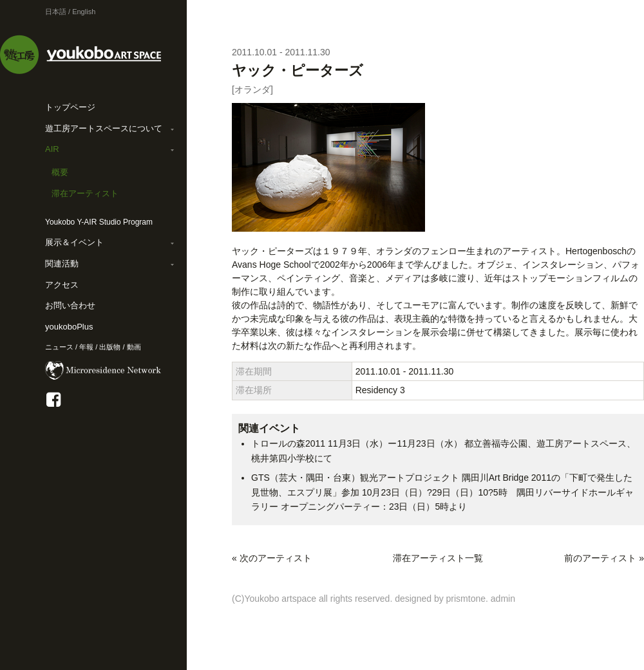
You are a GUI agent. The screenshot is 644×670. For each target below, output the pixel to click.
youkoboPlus (69, 327)
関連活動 (62, 264)
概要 (60, 172)
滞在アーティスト (85, 193)
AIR (52, 149)
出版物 (110, 347)
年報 (86, 347)
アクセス (62, 285)
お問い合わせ (70, 305)
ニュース (59, 347)
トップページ (70, 107)
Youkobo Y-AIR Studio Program (99, 222)
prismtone (466, 599)
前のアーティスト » (604, 558)
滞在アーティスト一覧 (438, 558)
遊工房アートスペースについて (104, 128)
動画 (134, 347)
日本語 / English (70, 12)
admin (503, 599)
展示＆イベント (74, 242)
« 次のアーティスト (272, 558)
